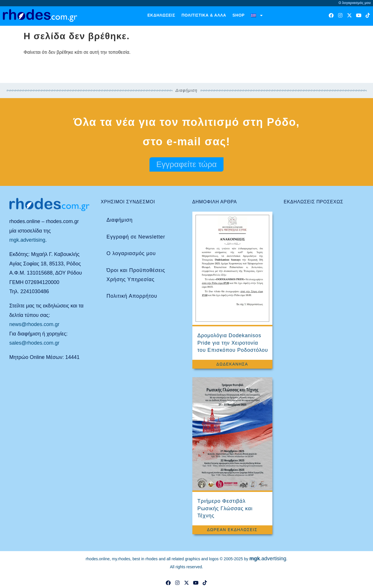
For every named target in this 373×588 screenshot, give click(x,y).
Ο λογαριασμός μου (131, 253)
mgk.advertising (27, 240)
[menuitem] (257, 15)
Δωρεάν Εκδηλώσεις (232, 530)
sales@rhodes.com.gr (34, 343)
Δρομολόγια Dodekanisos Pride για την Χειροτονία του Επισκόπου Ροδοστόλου (233, 343)
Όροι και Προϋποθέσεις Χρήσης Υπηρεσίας (136, 275)
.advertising (268, 559)
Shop (238, 15)
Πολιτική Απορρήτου (132, 296)
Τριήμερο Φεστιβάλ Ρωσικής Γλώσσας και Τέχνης (225, 508)
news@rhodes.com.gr (34, 324)
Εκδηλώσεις (161, 15)
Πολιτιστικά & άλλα (204, 15)
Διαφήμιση (120, 220)
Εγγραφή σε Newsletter (136, 237)
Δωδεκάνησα (232, 364)
